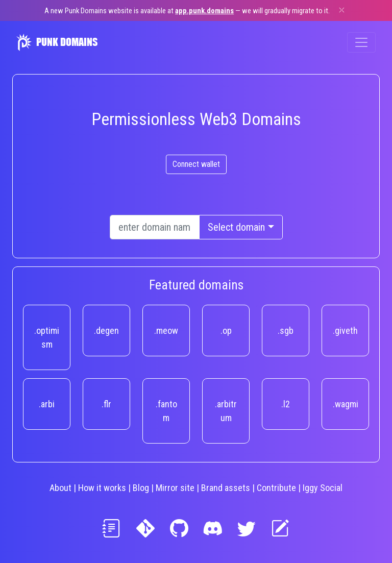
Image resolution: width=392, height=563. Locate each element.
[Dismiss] (342, 10)
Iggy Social (323, 488)
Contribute (276, 488)
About (60, 488)
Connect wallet (196, 164)
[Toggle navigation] (361, 42)
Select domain (236, 227)
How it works (102, 488)
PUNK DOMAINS (57, 42)
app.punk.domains (204, 11)
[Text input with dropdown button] (155, 227)
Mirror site (175, 488)
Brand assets (226, 488)
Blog (141, 488)
